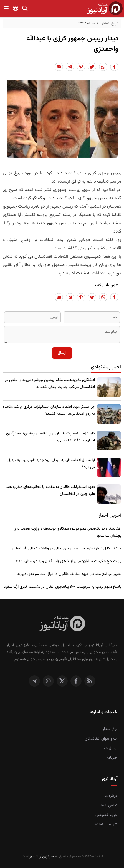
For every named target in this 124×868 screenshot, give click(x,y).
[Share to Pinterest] (81, 67)
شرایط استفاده (106, 825)
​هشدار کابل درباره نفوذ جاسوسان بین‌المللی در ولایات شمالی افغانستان (67, 549)
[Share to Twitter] (92, 67)
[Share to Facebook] (114, 67)
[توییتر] (62, 681)
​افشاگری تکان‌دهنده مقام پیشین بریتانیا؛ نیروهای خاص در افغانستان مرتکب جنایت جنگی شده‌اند (50, 384)
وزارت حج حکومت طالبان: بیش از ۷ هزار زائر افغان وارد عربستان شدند (68, 561)
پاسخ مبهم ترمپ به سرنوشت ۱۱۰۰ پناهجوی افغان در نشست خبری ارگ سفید (63, 587)
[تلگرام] (34, 681)
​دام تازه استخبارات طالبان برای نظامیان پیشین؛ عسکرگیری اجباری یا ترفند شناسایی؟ (50, 437)
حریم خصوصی (106, 815)
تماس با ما (109, 806)
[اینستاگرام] (48, 681)
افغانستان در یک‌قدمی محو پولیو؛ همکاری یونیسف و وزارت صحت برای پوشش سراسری (67, 532)
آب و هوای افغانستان (101, 739)
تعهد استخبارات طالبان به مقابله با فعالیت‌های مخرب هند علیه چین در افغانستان (50, 490)
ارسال (62, 353)
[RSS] (90, 681)
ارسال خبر (110, 748)
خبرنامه (112, 758)
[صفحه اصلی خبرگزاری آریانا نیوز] (62, 624)
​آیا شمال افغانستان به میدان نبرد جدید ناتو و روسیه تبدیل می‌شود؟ (51, 464)
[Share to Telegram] (70, 67)
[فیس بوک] (76, 681)
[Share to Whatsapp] (103, 67)
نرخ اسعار (110, 729)
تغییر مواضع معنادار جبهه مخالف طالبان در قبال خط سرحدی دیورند (69, 574)
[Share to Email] (59, 67)
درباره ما (111, 796)
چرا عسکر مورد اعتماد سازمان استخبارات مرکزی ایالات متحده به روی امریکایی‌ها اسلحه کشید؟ (49, 410)
